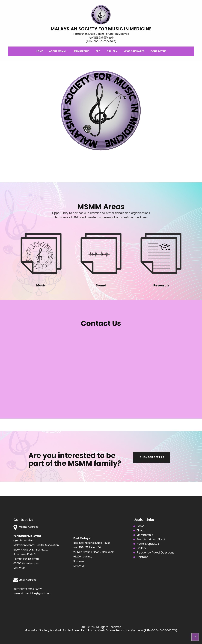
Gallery (112, 51)
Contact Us (158, 51)
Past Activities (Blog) (151, 540)
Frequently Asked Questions (155, 553)
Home (39, 51)
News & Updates (134, 51)
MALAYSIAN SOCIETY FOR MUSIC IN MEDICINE (101, 29)
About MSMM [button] (58, 51)
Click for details (152, 457)
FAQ (98, 51)
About (141, 531)
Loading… (101, 372)
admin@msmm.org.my (28, 589)
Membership (82, 51)
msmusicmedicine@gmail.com (32, 593)
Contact (142, 557)
